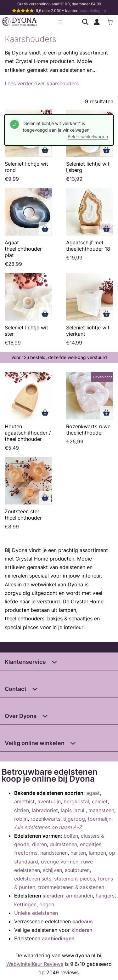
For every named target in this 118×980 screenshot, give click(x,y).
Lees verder (106, 413)
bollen (71, 836)
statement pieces (75, 879)
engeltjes (91, 844)
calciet (100, 801)
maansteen (101, 810)
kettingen (25, 904)
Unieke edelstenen (36, 913)
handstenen (54, 853)
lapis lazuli (73, 810)
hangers (105, 896)
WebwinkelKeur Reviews (35, 964)
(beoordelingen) (92, 11)
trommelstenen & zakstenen (71, 887)
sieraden (53, 896)
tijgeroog (74, 819)
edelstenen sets (33, 879)
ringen (47, 904)
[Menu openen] (60, 22)
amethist (24, 801)
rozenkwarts (45, 819)
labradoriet (45, 810)
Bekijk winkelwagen (88, 137)
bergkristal (76, 801)
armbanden (79, 896)
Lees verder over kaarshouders (42, 83)
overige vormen (60, 862)
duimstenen (63, 844)
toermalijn (100, 819)
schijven (52, 870)
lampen (97, 853)
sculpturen (77, 870)
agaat (93, 793)
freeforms (26, 853)
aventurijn (49, 801)
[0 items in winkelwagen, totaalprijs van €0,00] (110, 22)
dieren (39, 844)
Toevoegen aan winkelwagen (45, 229)
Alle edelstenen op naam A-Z (48, 827)
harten (78, 853)
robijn (21, 819)
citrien (22, 810)
